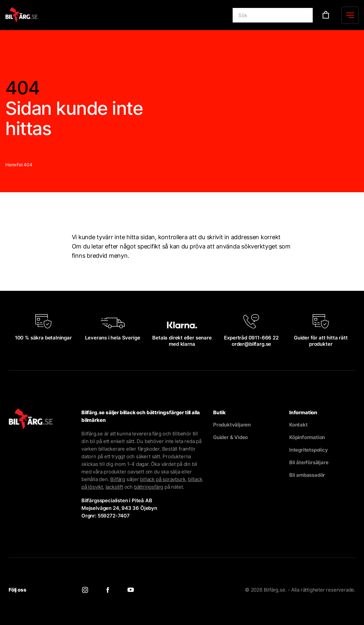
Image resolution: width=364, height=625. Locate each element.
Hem (10, 165)
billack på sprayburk (163, 479)
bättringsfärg (149, 487)
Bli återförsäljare (309, 462)
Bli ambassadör (307, 475)
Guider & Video (230, 437)
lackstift (114, 487)
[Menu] (350, 15)
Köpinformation (307, 437)
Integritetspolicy (309, 450)
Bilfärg (118, 479)
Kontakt (298, 425)
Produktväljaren (232, 425)
